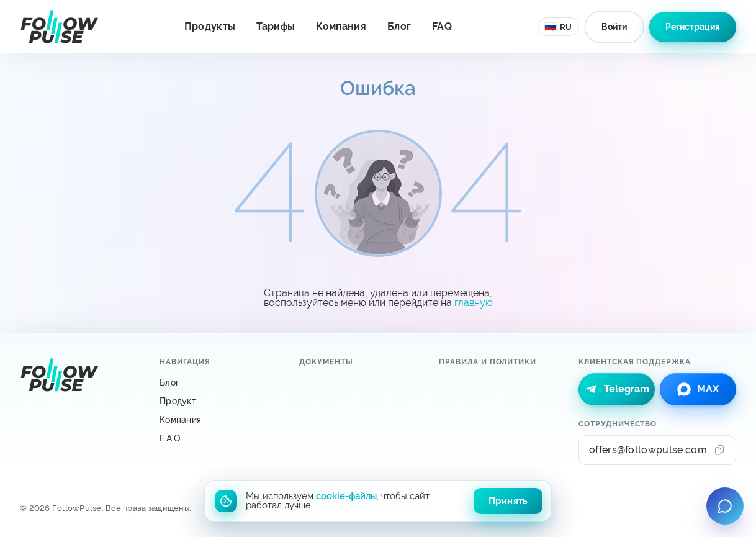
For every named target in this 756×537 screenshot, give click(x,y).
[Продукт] (219, 401)
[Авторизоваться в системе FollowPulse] (614, 27)
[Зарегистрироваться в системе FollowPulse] (693, 27)
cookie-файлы (346, 496)
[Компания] (219, 420)
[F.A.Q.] (219, 438)
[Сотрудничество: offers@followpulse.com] (657, 450)
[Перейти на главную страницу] (59, 27)
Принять (508, 501)
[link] (617, 389)
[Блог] (219, 382)
